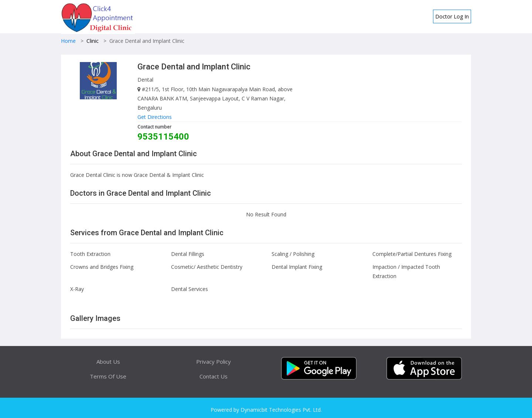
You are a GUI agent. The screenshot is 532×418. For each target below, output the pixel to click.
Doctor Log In (452, 16)
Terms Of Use (108, 376)
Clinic (93, 41)
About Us (108, 362)
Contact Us (214, 376)
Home (68, 41)
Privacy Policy (214, 362)
